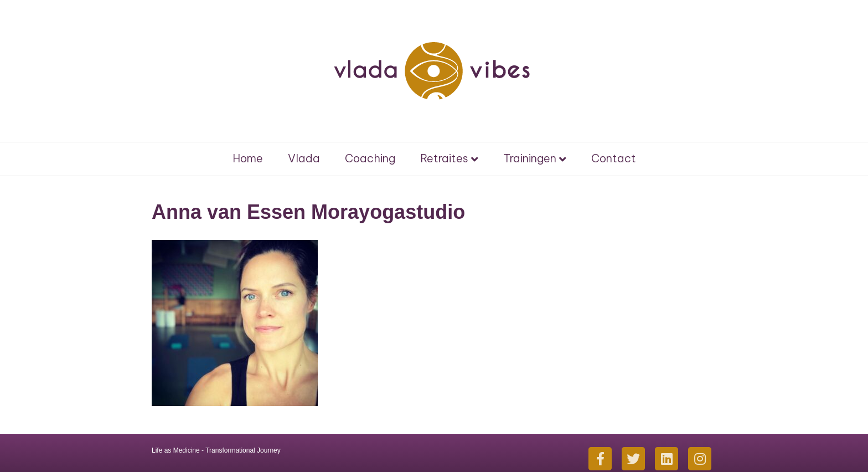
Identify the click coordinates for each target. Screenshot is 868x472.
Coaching (370, 158)
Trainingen (530, 158)
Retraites (444, 158)
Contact (614, 158)
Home (248, 158)
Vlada (304, 158)
